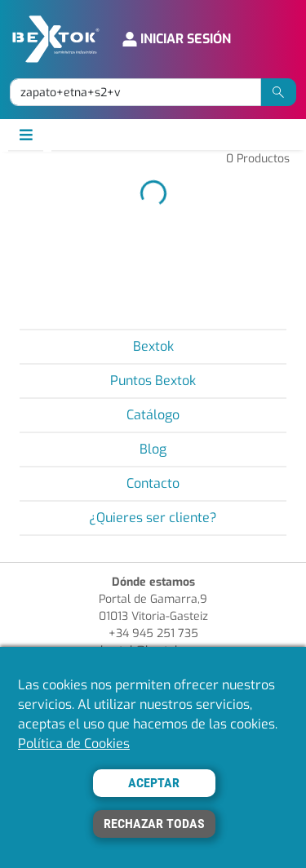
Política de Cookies (74, 744)
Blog (153, 449)
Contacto (153, 483)
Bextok (153, 346)
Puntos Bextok (153, 381)
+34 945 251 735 (153, 633)
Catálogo (153, 415)
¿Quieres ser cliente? (153, 518)
